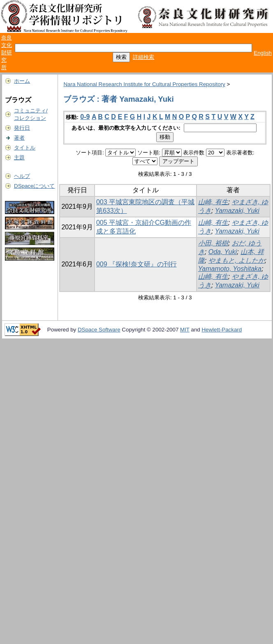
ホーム (22, 81)
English (263, 53)
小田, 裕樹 (213, 243)
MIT (185, 330)
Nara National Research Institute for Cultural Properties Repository (144, 84)
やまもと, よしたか (237, 260)
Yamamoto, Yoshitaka (230, 269)
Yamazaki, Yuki (237, 211)
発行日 (22, 128)
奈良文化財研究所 (7, 52)
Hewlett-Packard (222, 330)
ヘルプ (22, 176)
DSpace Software (99, 330)
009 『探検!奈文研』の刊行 (136, 264)
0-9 (85, 117)
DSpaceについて (34, 186)
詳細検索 (143, 57)
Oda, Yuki (223, 252)
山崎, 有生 (213, 202)
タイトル (25, 148)
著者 (19, 138)
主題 (19, 157)
